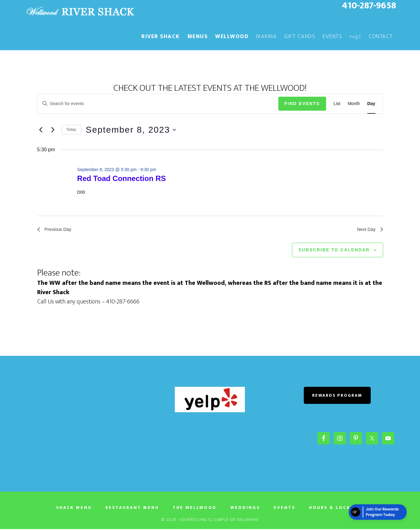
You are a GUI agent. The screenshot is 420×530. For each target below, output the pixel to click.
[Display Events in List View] (337, 104)
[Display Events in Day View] (371, 104)
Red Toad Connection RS (122, 178)
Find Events (302, 104)
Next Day (369, 230)
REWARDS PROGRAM (337, 396)
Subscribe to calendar (334, 251)
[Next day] (53, 130)
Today (71, 130)
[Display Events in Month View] (354, 104)
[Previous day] (41, 130)
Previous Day (56, 230)
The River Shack (80, 12)
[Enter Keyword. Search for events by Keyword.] (158, 104)
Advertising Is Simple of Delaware (219, 521)
